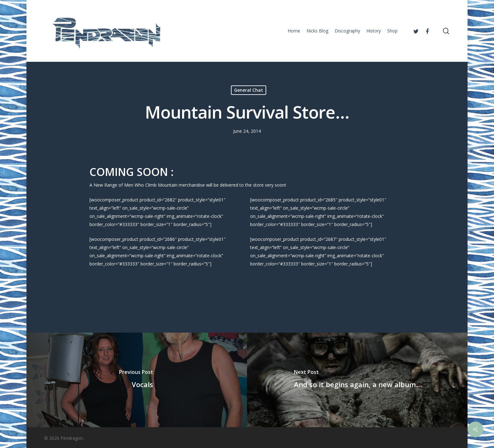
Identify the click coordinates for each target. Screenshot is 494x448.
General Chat (249, 90)
